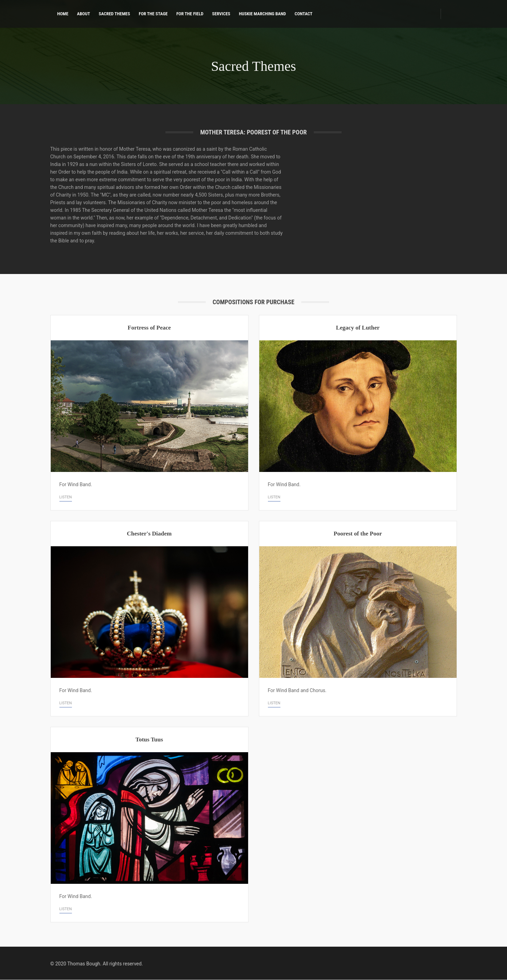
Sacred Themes (114, 14)
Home (63, 14)
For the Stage (153, 14)
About (84, 14)
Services (221, 14)
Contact (304, 14)
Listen (66, 497)
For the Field (190, 14)
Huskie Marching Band (263, 14)
